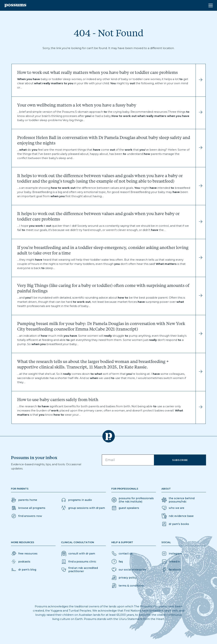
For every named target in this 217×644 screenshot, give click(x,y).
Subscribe (180, 460)
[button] (27, 516)
